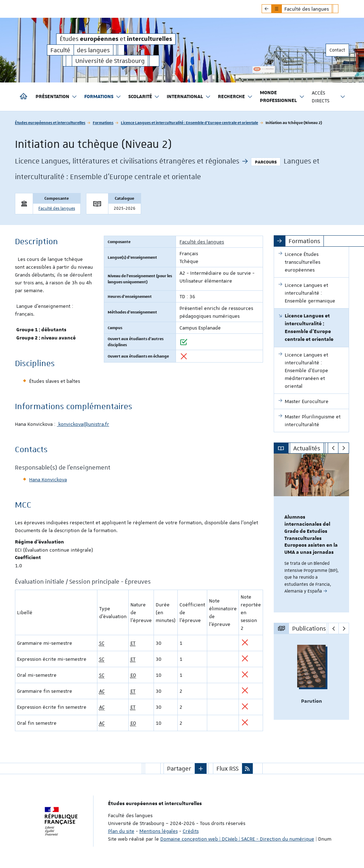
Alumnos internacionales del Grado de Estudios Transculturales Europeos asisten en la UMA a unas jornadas (311, 535)
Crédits (191, 831)
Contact (337, 50)
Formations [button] (103, 97)
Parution (312, 701)
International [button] (189, 97)
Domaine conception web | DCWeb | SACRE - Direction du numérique (237, 839)
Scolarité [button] (144, 97)
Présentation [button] (56, 97)
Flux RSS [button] (227, 768)
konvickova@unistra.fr (83, 424)
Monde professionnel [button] (282, 97)
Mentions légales (159, 831)
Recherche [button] (235, 97)
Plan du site (121, 831)
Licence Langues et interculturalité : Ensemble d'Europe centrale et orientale (189, 122)
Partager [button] (179, 768)
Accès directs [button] (329, 97)
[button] (201, 768)
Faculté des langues (57, 208)
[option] (312, 533)
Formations (103, 122)
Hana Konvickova (48, 479)
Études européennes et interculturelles (50, 122)
